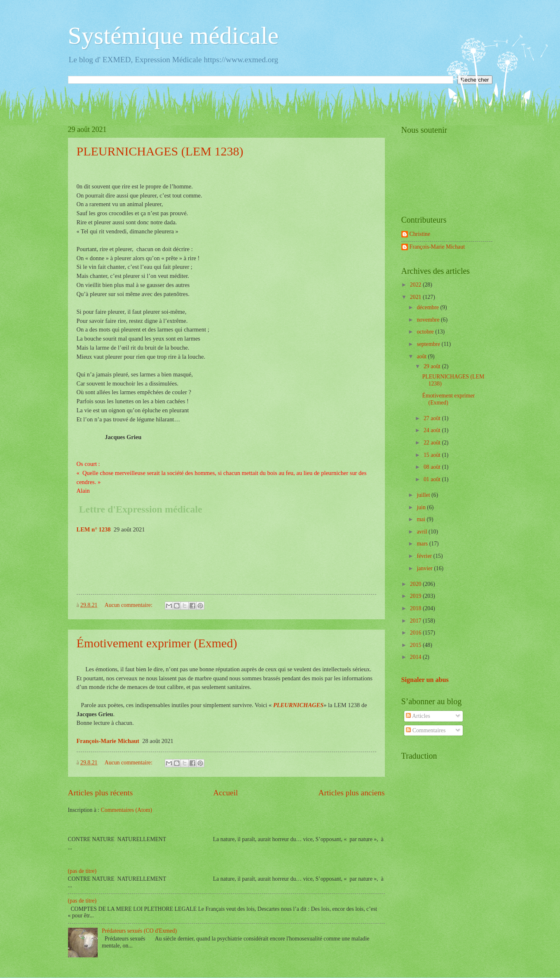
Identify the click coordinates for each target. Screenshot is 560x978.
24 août (433, 430)
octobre (426, 332)
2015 (416, 645)
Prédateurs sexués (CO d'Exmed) (139, 931)
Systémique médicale (173, 35)
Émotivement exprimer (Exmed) (157, 643)
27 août (433, 418)
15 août (433, 455)
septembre (429, 344)
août (422, 356)
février (425, 556)
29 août (433, 366)
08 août (433, 467)
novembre (429, 320)
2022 (416, 285)
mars (423, 544)
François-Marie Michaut (437, 247)
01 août (433, 479)
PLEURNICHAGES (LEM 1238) (160, 151)
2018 (416, 608)
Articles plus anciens (352, 793)
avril (423, 532)
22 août (433, 443)
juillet (424, 495)
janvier (425, 568)
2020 (416, 584)
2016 (416, 633)
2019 (416, 596)
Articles (418, 716)
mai (422, 519)
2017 (416, 621)
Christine (420, 234)
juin (422, 507)
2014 (416, 657)
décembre (428, 307)
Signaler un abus (425, 680)
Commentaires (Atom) (127, 810)
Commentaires (426, 730)
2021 (416, 297)
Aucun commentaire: (129, 605)
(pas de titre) (82, 871)
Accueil (225, 793)
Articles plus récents (101, 793)
